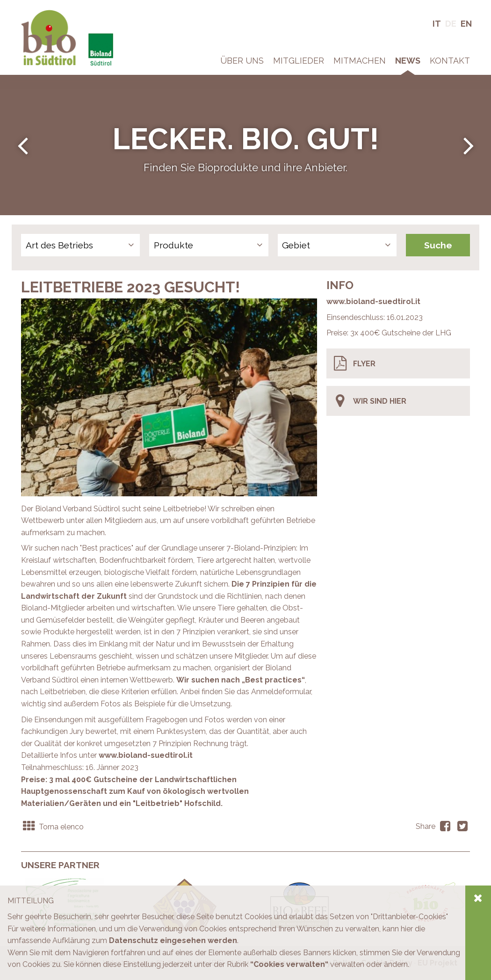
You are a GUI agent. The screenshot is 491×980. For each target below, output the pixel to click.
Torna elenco (52, 827)
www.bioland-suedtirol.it (373, 301)
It (437, 24)
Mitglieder (299, 61)
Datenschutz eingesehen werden (173, 940)
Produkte (173, 245)
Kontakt (450, 61)
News (408, 61)
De (451, 24)
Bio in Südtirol (45, 14)
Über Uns (242, 61)
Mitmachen (360, 61)
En (466, 24)
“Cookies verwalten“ (289, 964)
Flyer (355, 363)
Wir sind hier (370, 401)
